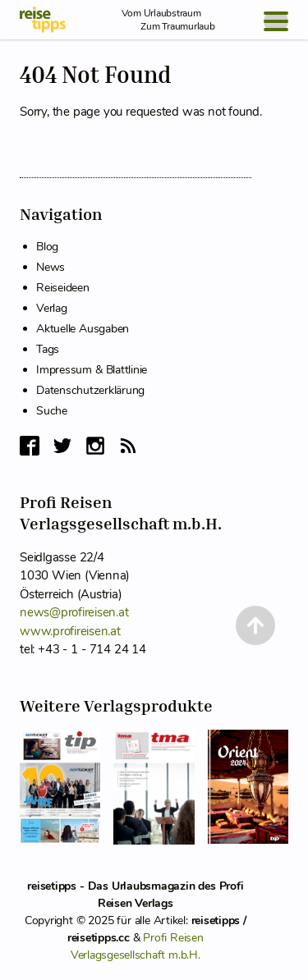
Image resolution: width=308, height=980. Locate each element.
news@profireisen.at (74, 612)
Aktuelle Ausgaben (83, 329)
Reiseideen (63, 288)
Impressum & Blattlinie (92, 370)
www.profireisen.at (70, 631)
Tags (48, 349)
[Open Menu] (276, 21)
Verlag (52, 308)
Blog (47, 247)
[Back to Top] (255, 625)
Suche (52, 411)
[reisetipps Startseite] (43, 20)
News (51, 267)
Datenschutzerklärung (90, 390)
